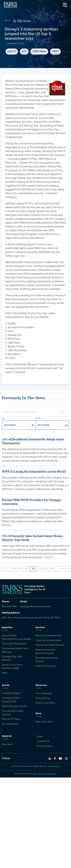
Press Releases (44, 694)
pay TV (12, 52)
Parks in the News (46, 703)
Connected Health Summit (13, 713)
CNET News (39, 52)
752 (27, 569)
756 (52, 569)
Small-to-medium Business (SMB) (12, 667)
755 (46, 569)
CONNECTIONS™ (11, 694)
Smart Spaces (10, 724)
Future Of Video (11, 719)
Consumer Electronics (15, 644)
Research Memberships (49, 636)
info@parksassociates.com (36, 607)
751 (21, 569)
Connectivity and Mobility (12, 658)
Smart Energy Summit (14, 706)
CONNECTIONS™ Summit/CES (11, 700)
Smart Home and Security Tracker (45, 652)
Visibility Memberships (48, 640)
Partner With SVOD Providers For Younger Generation (32, 502)
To (3, 419)
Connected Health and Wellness (15, 650)
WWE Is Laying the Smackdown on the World (34, 471)
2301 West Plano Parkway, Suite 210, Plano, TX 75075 (31, 618)
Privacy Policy (45, 746)
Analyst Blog (43, 698)
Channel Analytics (46, 666)
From (39, 419)
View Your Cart (44, 722)
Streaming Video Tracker (50, 645)
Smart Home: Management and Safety (16, 637)
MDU (5, 673)
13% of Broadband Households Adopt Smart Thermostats (33, 441)
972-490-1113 (9, 607)
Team (40, 737)
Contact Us (43, 741)
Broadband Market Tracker (47, 660)
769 (63, 569)
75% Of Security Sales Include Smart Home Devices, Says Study (32, 538)
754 (40, 569)
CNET (55, 52)
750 (14, 569)
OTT (24, 52)
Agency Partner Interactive (45, 774)
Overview (7, 745)
